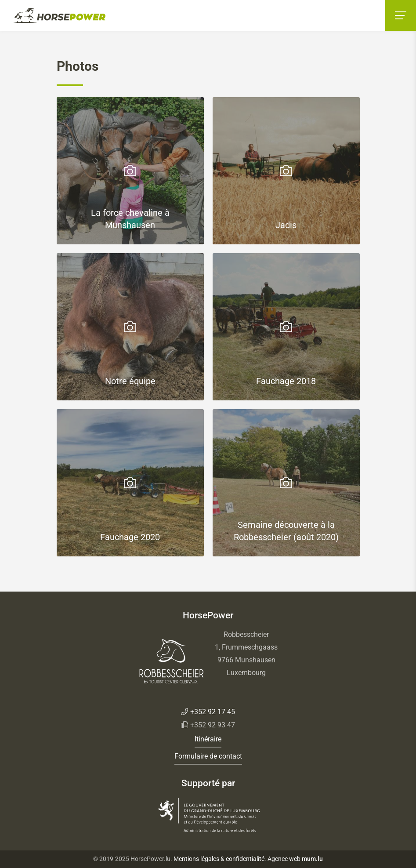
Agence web (284, 859)
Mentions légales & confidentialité (219, 859)
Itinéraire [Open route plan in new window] (208, 739)
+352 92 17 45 (213, 712)
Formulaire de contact (208, 756)
